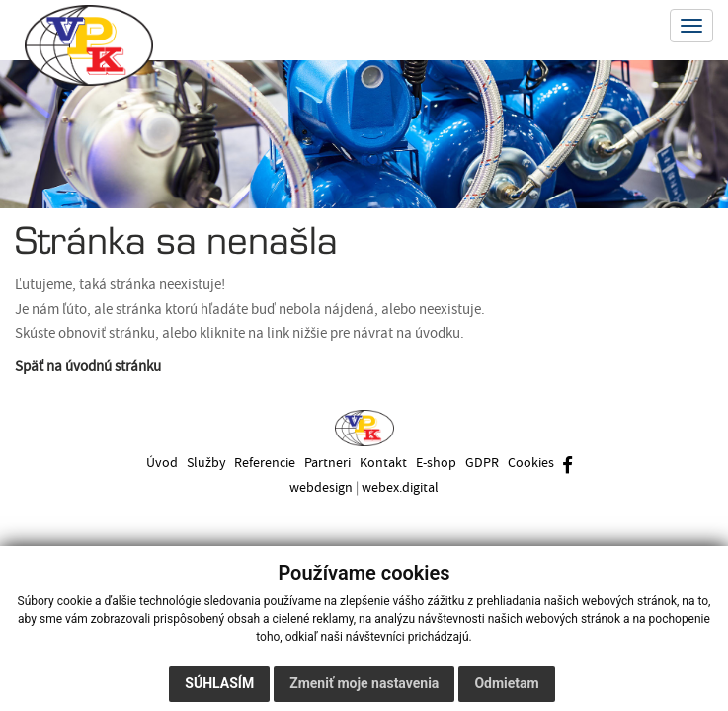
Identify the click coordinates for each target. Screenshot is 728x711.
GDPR (484, 463)
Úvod (157, 463)
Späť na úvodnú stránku (88, 367)
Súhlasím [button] (219, 683)
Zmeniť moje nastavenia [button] (364, 683)
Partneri (326, 463)
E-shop (437, 463)
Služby (202, 463)
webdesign (321, 487)
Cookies (534, 463)
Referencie (263, 463)
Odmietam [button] (506, 683)
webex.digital (400, 487)
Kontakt (383, 463)
